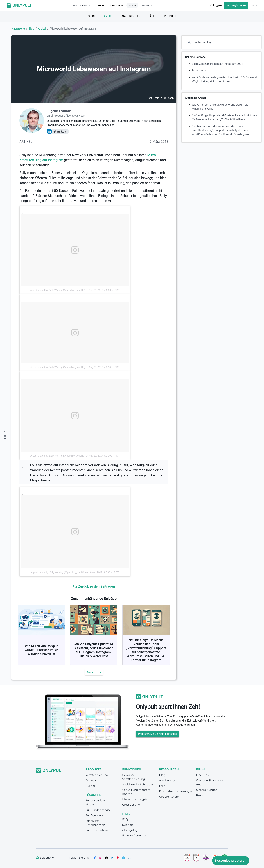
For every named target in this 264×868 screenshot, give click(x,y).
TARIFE (100, 5)
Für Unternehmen (98, 830)
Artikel (109, 16)
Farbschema (199, 71)
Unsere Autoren (170, 797)
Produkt (170, 16)
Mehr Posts (94, 672)
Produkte (82, 5)
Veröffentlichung (97, 775)
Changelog (130, 830)
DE (254, 5)
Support (128, 825)
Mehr (147, 5)
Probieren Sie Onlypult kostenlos (157, 734)
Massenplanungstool (136, 799)
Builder (90, 786)
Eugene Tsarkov (59, 111)
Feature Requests (134, 836)
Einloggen (216, 5)
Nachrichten (131, 16)
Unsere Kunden (207, 790)
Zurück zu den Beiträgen (94, 586)
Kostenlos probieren (231, 861)
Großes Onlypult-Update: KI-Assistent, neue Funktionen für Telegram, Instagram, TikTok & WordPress (94, 650)
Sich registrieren (236, 5)
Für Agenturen (95, 815)
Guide (92, 16)
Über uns (117, 5)
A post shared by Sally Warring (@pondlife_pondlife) (58, 290)
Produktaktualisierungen (176, 791)
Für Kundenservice (98, 810)
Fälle (152, 16)
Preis (199, 795)
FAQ (125, 819)
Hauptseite (18, 29)
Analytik (91, 780)
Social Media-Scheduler (138, 784)
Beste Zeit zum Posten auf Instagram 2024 (217, 64)
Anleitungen (168, 780)
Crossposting (131, 805)
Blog (132, 5)
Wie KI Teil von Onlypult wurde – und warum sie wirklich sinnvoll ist (42, 650)
